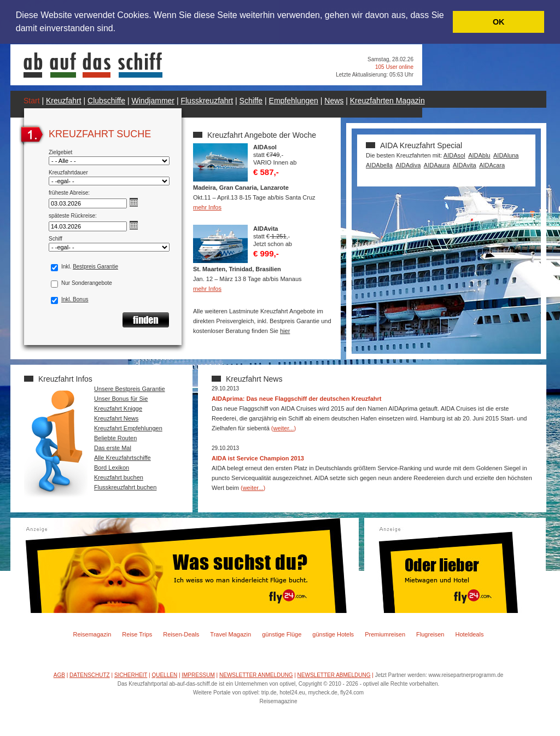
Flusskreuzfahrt (207, 101)
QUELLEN (164, 675)
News (334, 101)
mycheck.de (322, 693)
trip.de (269, 693)
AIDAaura (437, 165)
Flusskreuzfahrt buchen (125, 487)
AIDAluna (506, 155)
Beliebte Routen (115, 438)
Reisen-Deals (181, 634)
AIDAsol (454, 155)
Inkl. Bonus (75, 299)
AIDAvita (465, 165)
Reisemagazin (92, 634)
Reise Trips (137, 634)
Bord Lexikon (112, 468)
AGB (59, 675)
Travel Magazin (231, 634)
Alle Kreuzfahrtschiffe (122, 458)
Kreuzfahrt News (116, 418)
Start (32, 101)
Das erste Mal (113, 448)
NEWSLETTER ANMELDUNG (256, 675)
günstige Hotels (333, 634)
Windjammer (153, 101)
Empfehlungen (294, 101)
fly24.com (352, 693)
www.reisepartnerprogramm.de (466, 675)
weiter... (284, 428)
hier (285, 331)
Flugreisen (430, 634)
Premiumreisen (385, 634)
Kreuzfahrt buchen (119, 477)
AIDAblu (479, 155)
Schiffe (251, 101)
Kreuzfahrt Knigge (118, 408)
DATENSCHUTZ (90, 675)
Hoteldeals (469, 634)
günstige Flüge (282, 634)
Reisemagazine (279, 701)
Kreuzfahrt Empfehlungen (128, 428)
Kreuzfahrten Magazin (387, 101)
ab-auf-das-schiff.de (193, 684)
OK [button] (499, 22)
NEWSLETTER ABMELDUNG (334, 675)
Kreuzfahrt (64, 101)
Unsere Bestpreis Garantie (130, 389)
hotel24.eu (292, 693)
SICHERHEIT (131, 675)
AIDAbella (379, 165)
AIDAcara (492, 165)
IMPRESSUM (198, 675)
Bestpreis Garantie (95, 267)
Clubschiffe (106, 101)
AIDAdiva (408, 165)
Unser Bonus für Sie (121, 399)
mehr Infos (207, 207)
